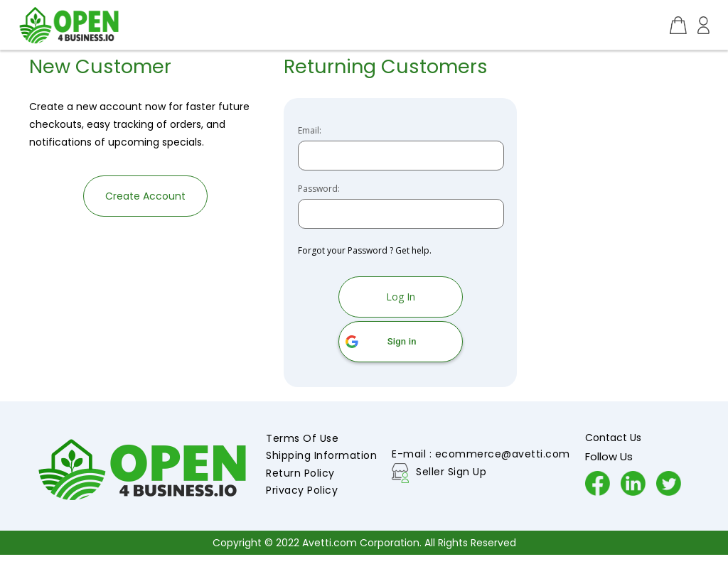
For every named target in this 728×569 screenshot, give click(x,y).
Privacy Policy (302, 490)
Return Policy (300, 473)
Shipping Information (321, 455)
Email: (310, 131)
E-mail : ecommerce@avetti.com (481, 454)
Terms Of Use (302, 438)
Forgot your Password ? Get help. (365, 250)
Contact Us (613, 438)
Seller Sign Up (451, 472)
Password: (319, 189)
